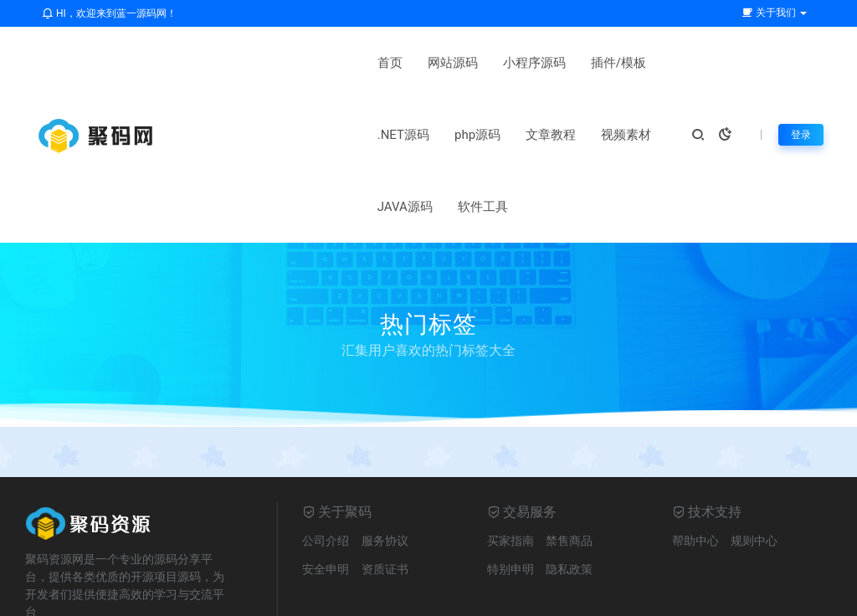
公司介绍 (326, 469)
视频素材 (305, 135)
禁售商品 (569, 469)
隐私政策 (569, 497)
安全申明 (326, 497)
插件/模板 (445, 63)
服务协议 (385, 469)
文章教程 (229, 135)
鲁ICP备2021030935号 (551, 595)
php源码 (598, 63)
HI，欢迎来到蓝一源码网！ (109, 13)
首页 (217, 63)
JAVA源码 (382, 135)
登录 (799, 99)
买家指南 (511, 469)
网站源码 (280, 63)
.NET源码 (524, 63)
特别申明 (511, 497)
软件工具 (460, 135)
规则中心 (754, 469)
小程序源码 (361, 63)
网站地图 (448, 595)
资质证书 (385, 497)
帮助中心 (695, 469)
